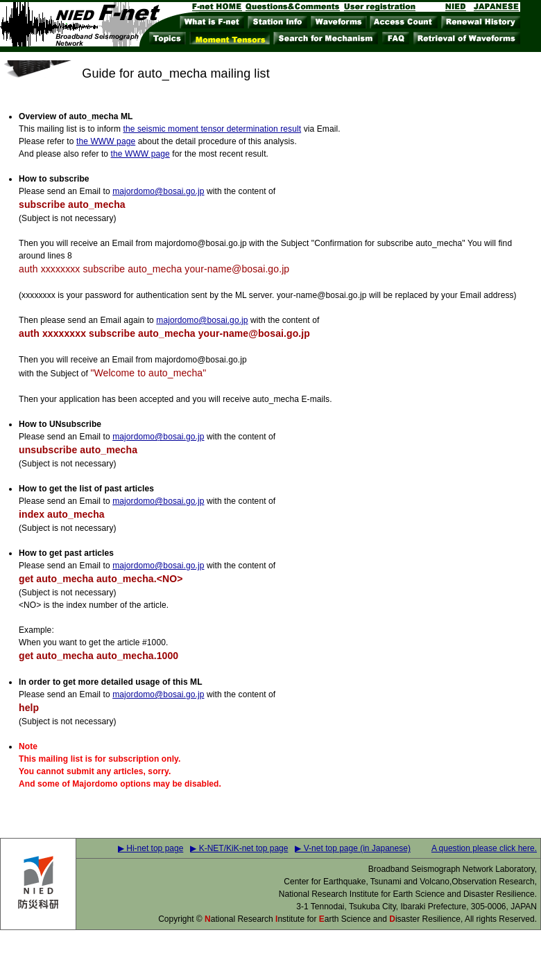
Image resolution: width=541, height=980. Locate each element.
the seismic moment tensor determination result (212, 129)
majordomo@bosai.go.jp (158, 191)
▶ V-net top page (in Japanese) (352, 848)
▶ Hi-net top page (151, 848)
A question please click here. (484, 848)
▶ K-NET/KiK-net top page (239, 848)
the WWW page (106, 141)
